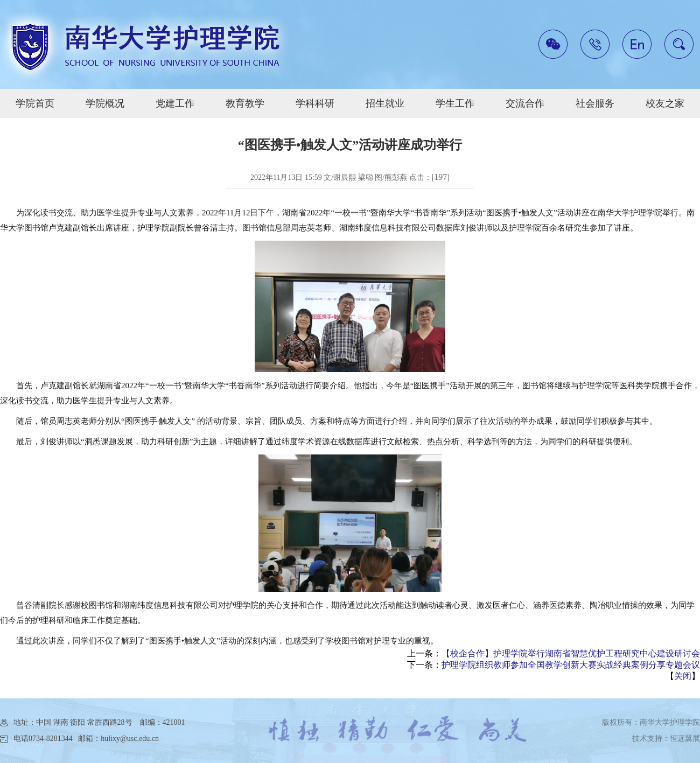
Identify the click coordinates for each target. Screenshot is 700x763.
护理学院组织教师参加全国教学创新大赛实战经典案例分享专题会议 (571, 665)
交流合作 (525, 103)
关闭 (683, 676)
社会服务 (595, 103)
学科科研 (315, 103)
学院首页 (35, 103)
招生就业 (385, 103)
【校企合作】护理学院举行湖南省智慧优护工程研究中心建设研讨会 (571, 653)
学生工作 (455, 103)
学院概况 (105, 103)
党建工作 (175, 103)
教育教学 (245, 103)
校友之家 (665, 103)
